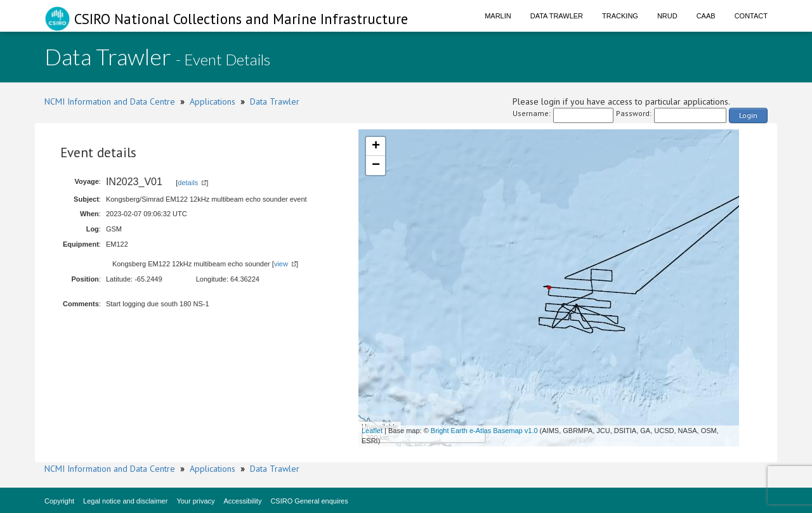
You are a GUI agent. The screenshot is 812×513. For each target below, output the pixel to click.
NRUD (667, 16)
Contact (751, 16)
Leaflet (372, 431)
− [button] (376, 166)
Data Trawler (557, 16)
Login (748, 115)
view (281, 264)
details (188, 183)
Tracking (620, 16)
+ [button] (376, 146)
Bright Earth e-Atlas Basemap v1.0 (484, 431)
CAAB (706, 16)
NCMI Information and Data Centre (110, 101)
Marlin (498, 16)
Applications (213, 101)
